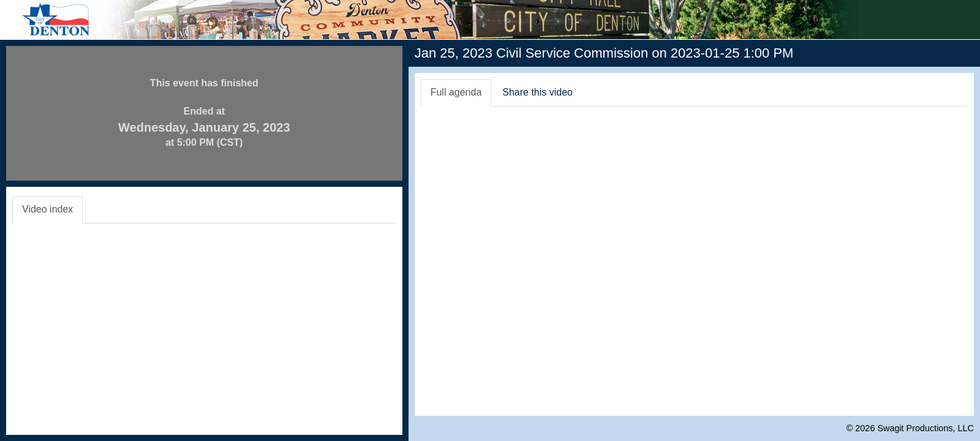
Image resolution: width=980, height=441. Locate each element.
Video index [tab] (47, 209)
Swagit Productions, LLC (925, 428)
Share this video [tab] (537, 92)
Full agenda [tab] (456, 92)
